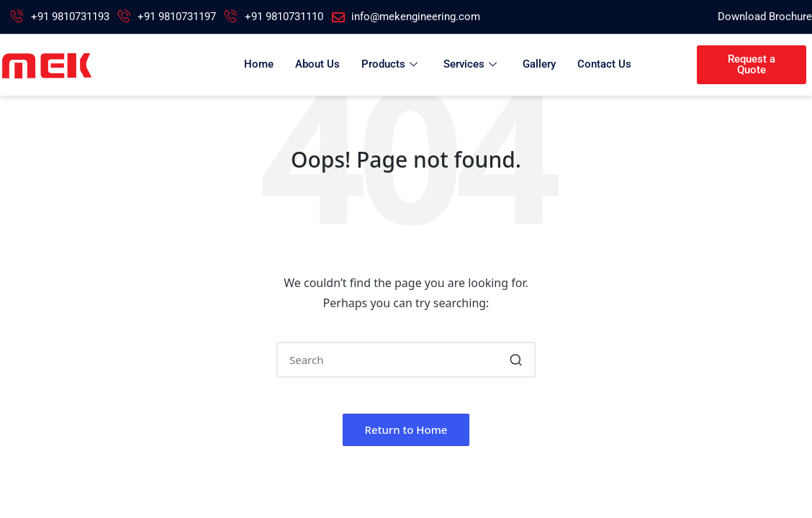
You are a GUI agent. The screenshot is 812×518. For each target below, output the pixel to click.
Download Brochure (765, 17)
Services (470, 65)
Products (389, 65)
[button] (516, 360)
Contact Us (604, 64)
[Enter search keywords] (406, 360)
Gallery (539, 64)
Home (259, 64)
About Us (317, 64)
